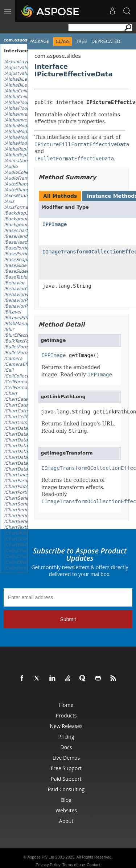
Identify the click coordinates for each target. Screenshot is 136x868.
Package (39, 41)
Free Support (66, 768)
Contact (94, 865)
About (66, 821)
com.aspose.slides (24, 40)
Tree (81, 41)
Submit (68, 619)
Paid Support (66, 779)
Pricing (66, 737)
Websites (66, 810)
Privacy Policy (48, 865)
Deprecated (106, 41)
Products (66, 715)
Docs (66, 747)
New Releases (66, 726)
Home (66, 705)
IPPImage (55, 224)
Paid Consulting (66, 789)
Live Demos (66, 758)
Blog (66, 800)
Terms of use (73, 865)
